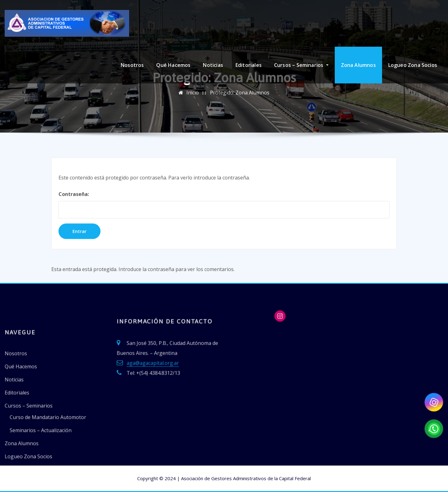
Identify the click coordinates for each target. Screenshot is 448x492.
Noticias (213, 65)
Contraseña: (224, 238)
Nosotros (132, 65)
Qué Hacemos (173, 65)
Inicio (193, 103)
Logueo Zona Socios (413, 65)
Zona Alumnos (358, 65)
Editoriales (249, 65)
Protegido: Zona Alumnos (240, 103)
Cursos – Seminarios (301, 65)
